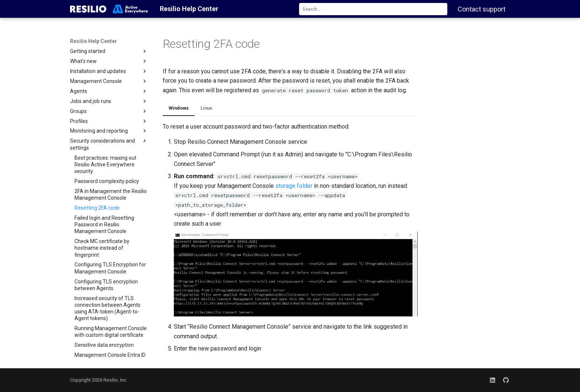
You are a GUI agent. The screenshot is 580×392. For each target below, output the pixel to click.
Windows (179, 108)
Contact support (482, 9)
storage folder (294, 186)
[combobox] (373, 9)
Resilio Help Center (94, 41)
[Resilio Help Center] (109, 9)
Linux (206, 108)
